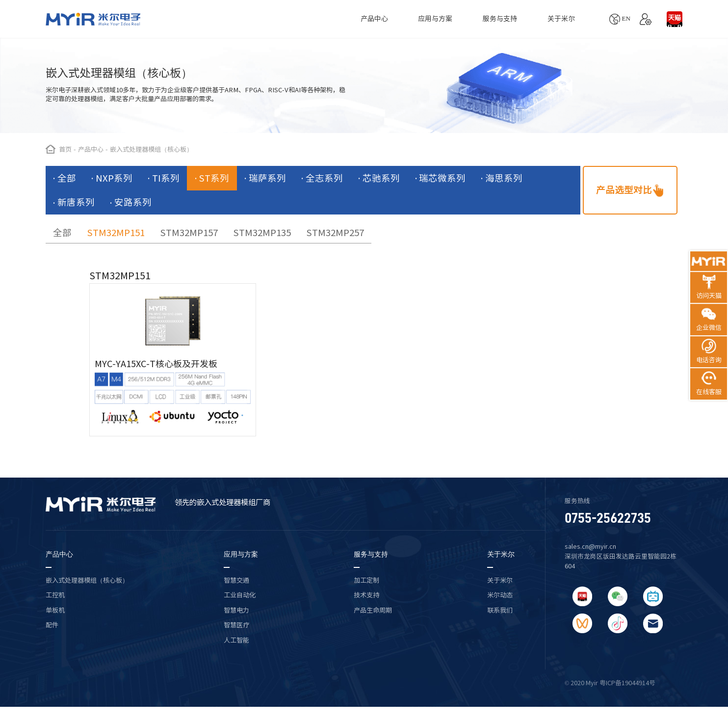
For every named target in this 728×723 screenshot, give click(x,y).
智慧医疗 (236, 625)
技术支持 (366, 595)
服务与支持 (500, 19)
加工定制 (366, 580)
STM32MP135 (262, 233)
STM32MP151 (116, 233)
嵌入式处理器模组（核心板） (87, 580)
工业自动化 (240, 595)
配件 (52, 625)
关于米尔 (561, 19)
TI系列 (166, 178)
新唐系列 (76, 202)
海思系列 (504, 178)
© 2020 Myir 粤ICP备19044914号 (610, 683)
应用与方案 (435, 19)
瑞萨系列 (267, 178)
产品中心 (374, 19)
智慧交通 (236, 580)
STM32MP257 (335, 233)
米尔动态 (500, 595)
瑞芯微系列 (442, 178)
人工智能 (236, 640)
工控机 (55, 595)
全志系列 (324, 178)
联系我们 (500, 610)
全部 (67, 178)
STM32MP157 (189, 233)
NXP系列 (114, 178)
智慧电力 (236, 610)
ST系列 (214, 178)
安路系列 (133, 202)
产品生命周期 (373, 610)
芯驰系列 (381, 178)
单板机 (55, 610)
